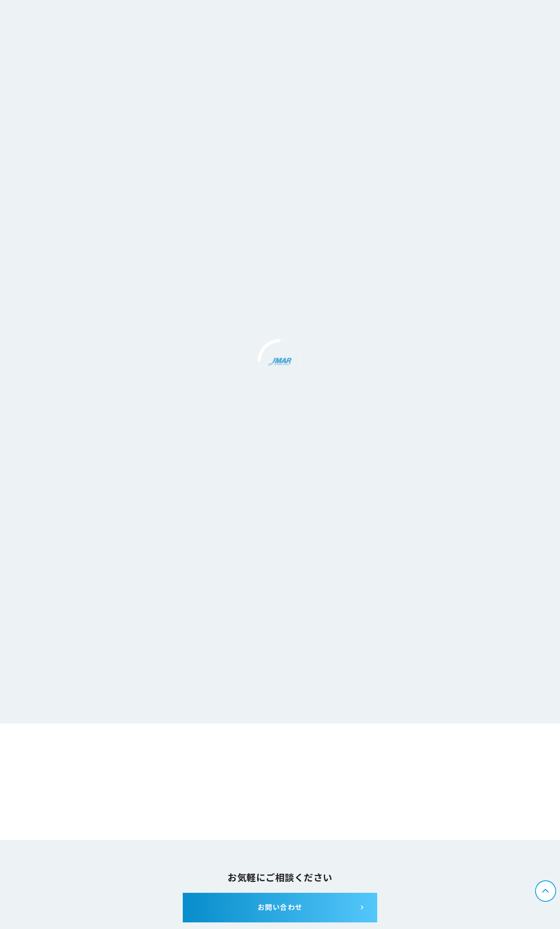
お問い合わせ (280, 908)
